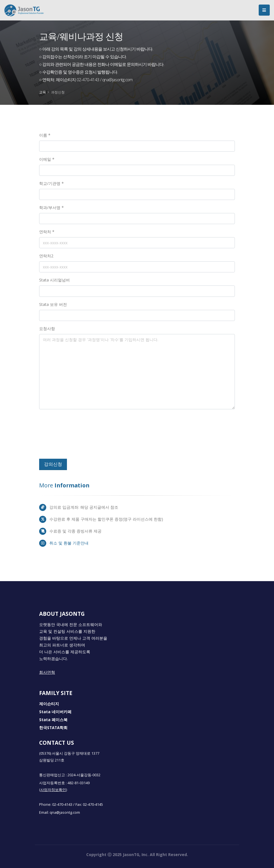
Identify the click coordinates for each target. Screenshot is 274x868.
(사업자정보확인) (53, 790)
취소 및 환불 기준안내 (69, 543)
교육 (43, 92)
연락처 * (47, 232)
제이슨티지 (49, 704)
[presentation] (81, 436)
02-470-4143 (62, 805)
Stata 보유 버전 (53, 304)
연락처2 (46, 256)
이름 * (45, 135)
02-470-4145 (93, 805)
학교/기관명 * (51, 183)
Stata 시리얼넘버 (54, 280)
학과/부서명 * (51, 207)
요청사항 (47, 328)
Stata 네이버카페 (55, 712)
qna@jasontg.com (65, 812)
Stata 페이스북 (53, 720)
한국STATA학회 (53, 728)
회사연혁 (47, 672)
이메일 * (47, 159)
